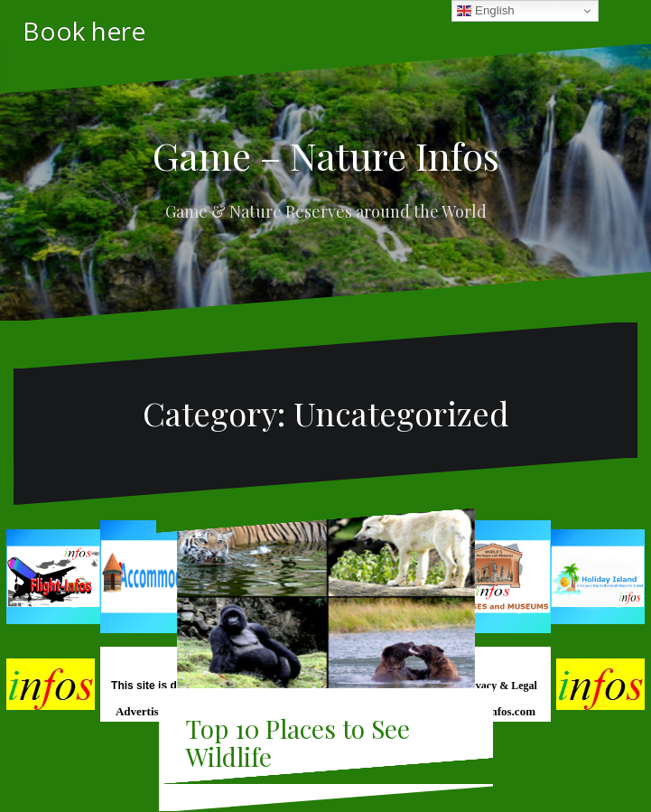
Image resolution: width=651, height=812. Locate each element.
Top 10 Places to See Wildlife (298, 742)
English (485, 11)
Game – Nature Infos (326, 155)
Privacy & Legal (501, 686)
